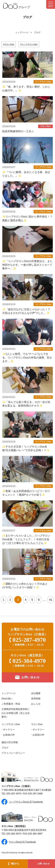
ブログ (37, 32)
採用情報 (36, 699)
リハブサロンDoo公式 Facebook (26, 802)
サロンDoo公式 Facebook (22, 842)
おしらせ (36, 704)
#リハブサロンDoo (29, 44)
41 (51, 600)
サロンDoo (37, 724)
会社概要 (36, 693)
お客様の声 (9, 735)
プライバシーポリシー (13, 753)
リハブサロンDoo (11, 724)
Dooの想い (7, 699)
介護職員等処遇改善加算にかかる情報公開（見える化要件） (16, 713)
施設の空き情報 (10, 742)
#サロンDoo (9, 44)
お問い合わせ (44, 864)
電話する (15, 864)
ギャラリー (9, 730)
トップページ (22, 32)
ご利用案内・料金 (11, 704)
